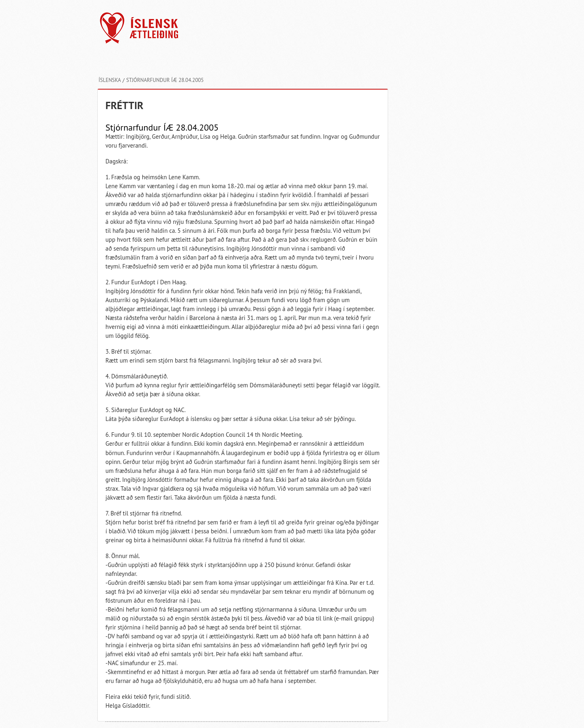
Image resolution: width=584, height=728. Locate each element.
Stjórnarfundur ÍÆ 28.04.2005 (165, 80)
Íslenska (110, 80)
